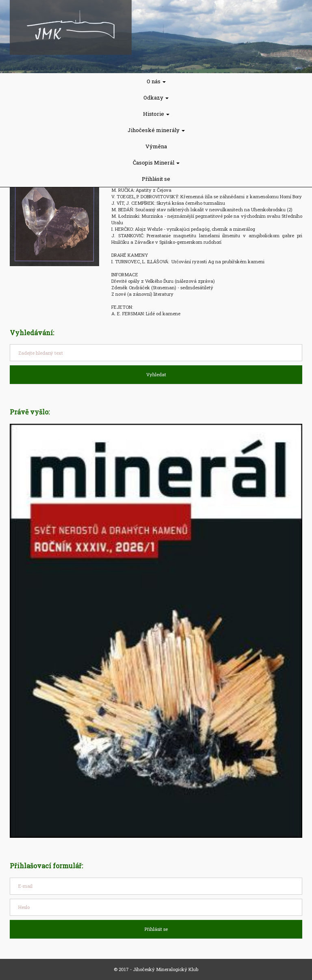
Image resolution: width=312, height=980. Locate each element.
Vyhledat (156, 374)
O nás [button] (156, 81)
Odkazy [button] (156, 98)
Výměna (156, 146)
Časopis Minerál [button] (156, 163)
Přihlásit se (156, 179)
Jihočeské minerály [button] (156, 130)
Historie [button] (156, 114)
